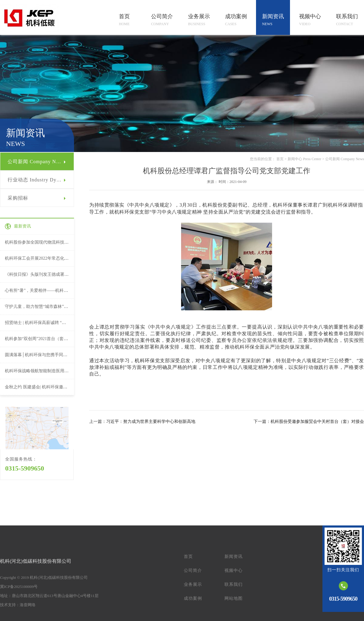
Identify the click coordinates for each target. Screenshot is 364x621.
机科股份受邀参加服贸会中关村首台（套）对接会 (317, 422)
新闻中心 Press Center (304, 159)
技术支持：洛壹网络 (18, 605)
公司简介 (193, 570)
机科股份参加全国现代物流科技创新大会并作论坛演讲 (56, 242)
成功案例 (193, 598)
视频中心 (234, 570)
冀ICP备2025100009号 (19, 587)
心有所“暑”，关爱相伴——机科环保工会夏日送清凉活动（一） (64, 290)
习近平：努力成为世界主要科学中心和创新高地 (151, 422)
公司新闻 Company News (36, 162)
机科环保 (145, 361)
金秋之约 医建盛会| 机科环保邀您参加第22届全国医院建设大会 (64, 387)
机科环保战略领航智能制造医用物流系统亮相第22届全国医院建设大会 (71, 371)
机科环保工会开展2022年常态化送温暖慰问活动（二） (56, 258)
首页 (280, 159)
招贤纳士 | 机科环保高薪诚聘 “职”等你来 (43, 323)
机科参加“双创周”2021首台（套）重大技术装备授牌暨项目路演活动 (68, 339)
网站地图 (234, 598)
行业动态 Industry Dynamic (39, 180)
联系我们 (234, 584)
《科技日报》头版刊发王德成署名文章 (41, 274)
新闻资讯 (234, 557)
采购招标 (18, 198)
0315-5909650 (25, 468)
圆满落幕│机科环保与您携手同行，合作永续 (47, 355)
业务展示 (193, 584)
